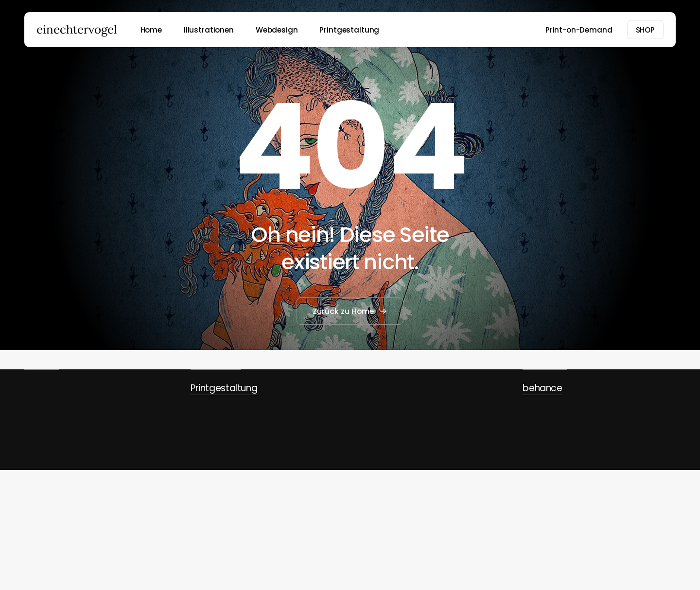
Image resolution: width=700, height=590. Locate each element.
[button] (350, 311)
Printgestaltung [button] (224, 388)
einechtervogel (77, 30)
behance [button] (542, 388)
